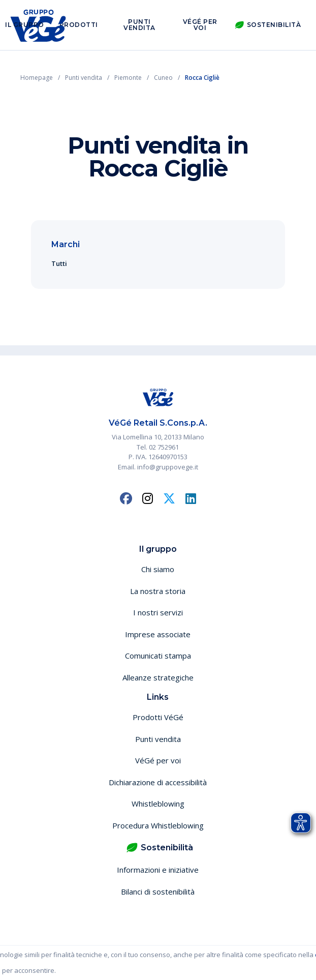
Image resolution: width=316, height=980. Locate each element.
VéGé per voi (200, 25)
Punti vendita (139, 25)
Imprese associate (158, 634)
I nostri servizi (158, 612)
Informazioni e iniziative (158, 870)
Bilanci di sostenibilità (158, 892)
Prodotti (79, 25)
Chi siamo (158, 569)
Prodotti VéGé (158, 717)
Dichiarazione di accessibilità (158, 782)
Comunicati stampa (158, 656)
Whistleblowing (158, 804)
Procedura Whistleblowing (158, 825)
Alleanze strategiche (158, 677)
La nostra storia (158, 591)
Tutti (59, 263)
